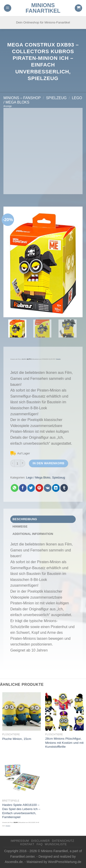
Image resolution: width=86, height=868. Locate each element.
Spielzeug (56, 98)
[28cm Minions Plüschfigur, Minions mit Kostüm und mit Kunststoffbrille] (64, 712)
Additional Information (33, 534)
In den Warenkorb (48, 463)
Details (58, 359)
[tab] (43, 519)
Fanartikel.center (22, 856)
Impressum (20, 841)
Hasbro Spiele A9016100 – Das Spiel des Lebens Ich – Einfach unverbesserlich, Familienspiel (21, 811)
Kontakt (27, 844)
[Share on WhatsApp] (15, 488)
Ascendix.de (14, 862)
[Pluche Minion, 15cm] (22, 712)
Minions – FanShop (22, 98)
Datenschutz (63, 841)
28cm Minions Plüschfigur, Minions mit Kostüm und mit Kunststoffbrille (64, 743)
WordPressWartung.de (65, 862)
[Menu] (8, 8)
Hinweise (20, 526)
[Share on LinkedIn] (56, 488)
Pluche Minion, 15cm (17, 739)
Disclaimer (40, 841)
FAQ (39, 844)
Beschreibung (25, 519)
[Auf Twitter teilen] (31, 488)
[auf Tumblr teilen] (64, 488)
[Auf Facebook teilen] (23, 488)
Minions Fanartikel (43, 8)
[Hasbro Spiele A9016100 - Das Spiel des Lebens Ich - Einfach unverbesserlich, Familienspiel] (22, 778)
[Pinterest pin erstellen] (39, 488)
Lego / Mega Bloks (38, 477)
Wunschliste (56, 844)
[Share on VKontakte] (48, 488)
